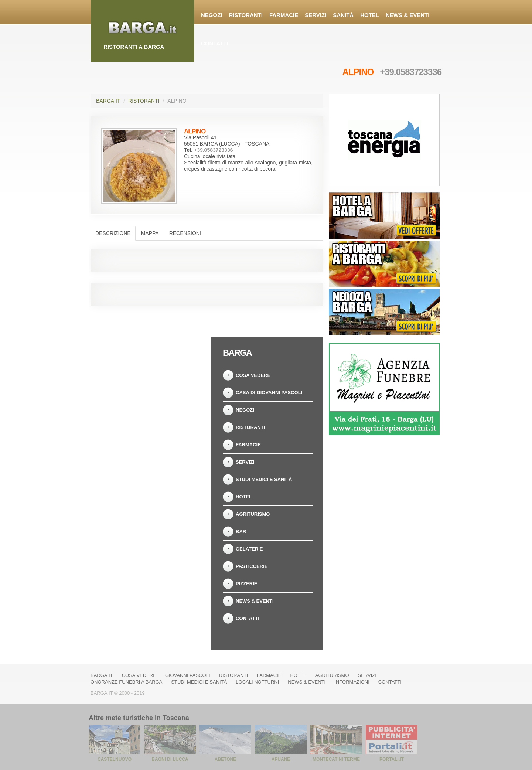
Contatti (215, 43)
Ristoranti (246, 15)
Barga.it (108, 101)
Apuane (281, 759)
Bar (241, 531)
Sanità (343, 15)
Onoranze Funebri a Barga (126, 682)
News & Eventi (407, 15)
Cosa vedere (253, 375)
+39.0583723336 (411, 72)
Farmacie (284, 15)
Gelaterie (249, 549)
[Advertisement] (148, 383)
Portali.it (392, 759)
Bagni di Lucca (170, 759)
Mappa (150, 233)
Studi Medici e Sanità (264, 479)
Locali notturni (257, 682)
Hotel (370, 15)
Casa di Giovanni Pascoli (269, 393)
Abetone (225, 759)
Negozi (212, 15)
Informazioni (352, 682)
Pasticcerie (252, 566)
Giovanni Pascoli (188, 675)
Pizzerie (247, 584)
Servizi (316, 15)
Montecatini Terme (336, 759)
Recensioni (185, 233)
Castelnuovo (115, 759)
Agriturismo (253, 514)
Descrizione (113, 233)
